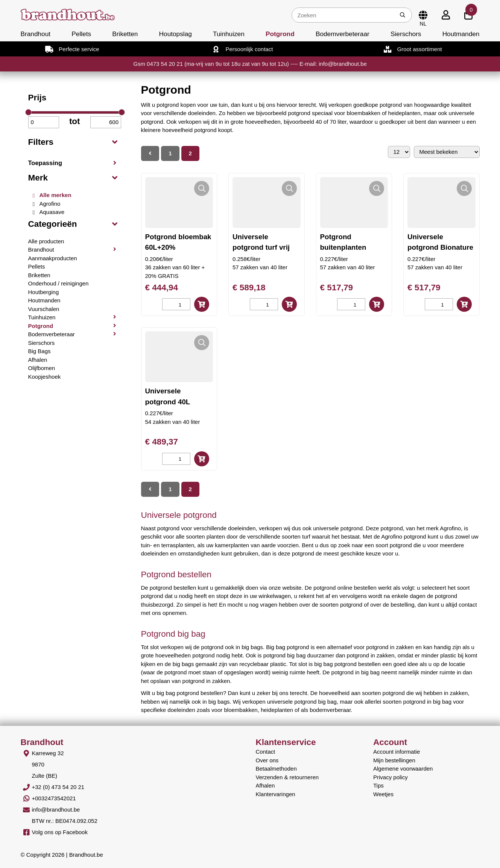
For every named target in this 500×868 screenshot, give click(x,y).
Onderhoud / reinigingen (59, 283)
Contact (266, 752)
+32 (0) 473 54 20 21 (58, 787)
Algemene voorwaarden (403, 769)
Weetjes (383, 794)
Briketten (125, 34)
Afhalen (38, 360)
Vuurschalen (44, 309)
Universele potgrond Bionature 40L (440, 247)
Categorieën (53, 224)
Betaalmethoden (276, 769)
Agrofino (50, 204)
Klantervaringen (276, 794)
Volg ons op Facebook (60, 832)
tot (75, 121)
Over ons (267, 760)
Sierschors (406, 34)
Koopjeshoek (45, 377)
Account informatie (397, 752)
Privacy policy (391, 777)
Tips (378, 785)
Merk (38, 178)
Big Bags (40, 351)
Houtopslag (176, 34)
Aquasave (52, 212)
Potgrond (280, 34)
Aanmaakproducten (53, 258)
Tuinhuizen (229, 34)
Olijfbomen (42, 368)
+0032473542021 (54, 798)
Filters (41, 142)
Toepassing (45, 163)
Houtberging (44, 292)
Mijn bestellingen (394, 760)
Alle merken (55, 195)
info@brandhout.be (56, 810)
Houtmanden (461, 34)
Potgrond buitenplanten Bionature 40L (344, 247)
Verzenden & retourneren (287, 777)
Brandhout (36, 34)
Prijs (37, 98)
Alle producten (46, 241)
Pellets (81, 34)
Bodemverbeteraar (343, 34)
